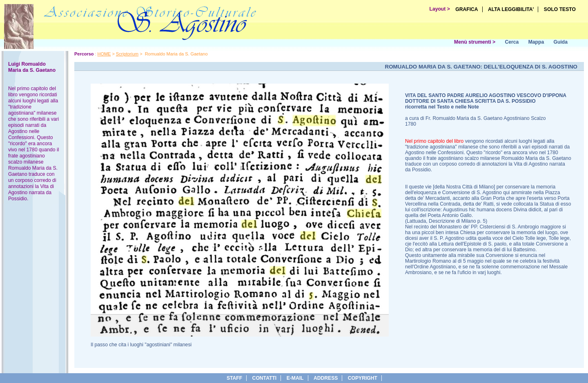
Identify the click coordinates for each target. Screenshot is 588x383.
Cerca (512, 42)
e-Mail (295, 378)
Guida (561, 42)
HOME (104, 54)
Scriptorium (127, 54)
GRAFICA (467, 9)
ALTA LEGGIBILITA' (511, 9)
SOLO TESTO (560, 9)
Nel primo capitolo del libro (434, 141)
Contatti (265, 378)
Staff (234, 378)
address (326, 378)
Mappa (536, 42)
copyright (363, 378)
